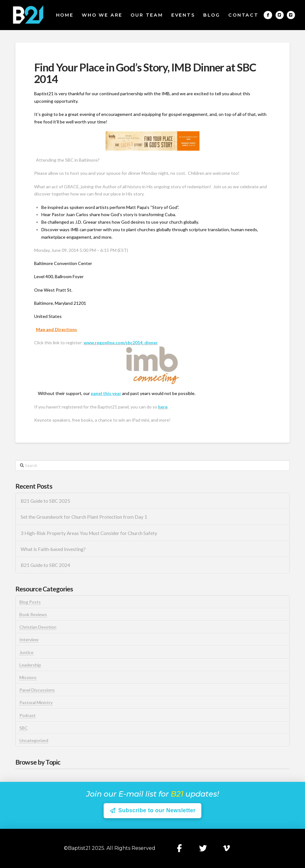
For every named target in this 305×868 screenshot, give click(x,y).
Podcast (28, 715)
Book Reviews (33, 614)
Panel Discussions (37, 690)
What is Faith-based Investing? (53, 549)
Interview (29, 639)
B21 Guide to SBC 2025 (45, 501)
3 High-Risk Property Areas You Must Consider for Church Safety (89, 533)
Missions (28, 677)
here (163, 407)
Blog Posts (30, 602)
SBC (24, 728)
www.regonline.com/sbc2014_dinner (121, 343)
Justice (26, 652)
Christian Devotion (38, 627)
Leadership (30, 665)
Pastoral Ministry (36, 702)
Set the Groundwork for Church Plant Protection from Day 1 (84, 517)
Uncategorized (34, 740)
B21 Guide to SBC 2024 (45, 565)
